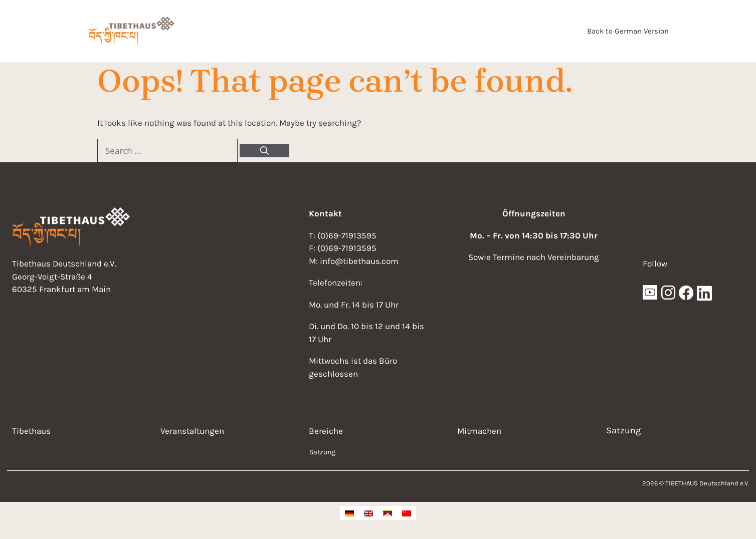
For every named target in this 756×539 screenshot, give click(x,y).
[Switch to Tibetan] (388, 513)
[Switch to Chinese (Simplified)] (407, 513)
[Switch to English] (368, 513)
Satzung (322, 452)
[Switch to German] (349, 513)
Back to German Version (628, 31)
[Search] (264, 151)
